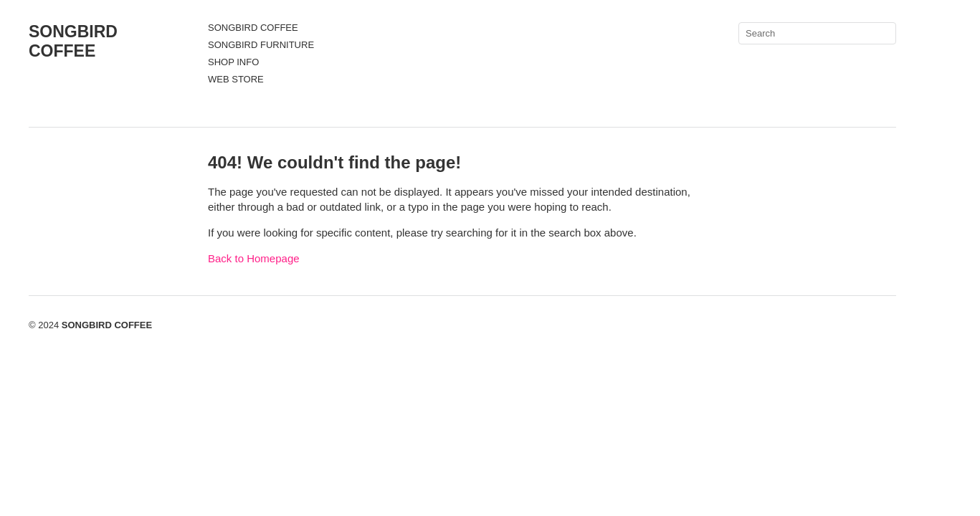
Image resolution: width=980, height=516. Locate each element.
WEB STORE (236, 79)
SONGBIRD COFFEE (73, 41)
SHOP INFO (233, 62)
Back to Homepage (254, 258)
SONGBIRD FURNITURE (261, 45)
